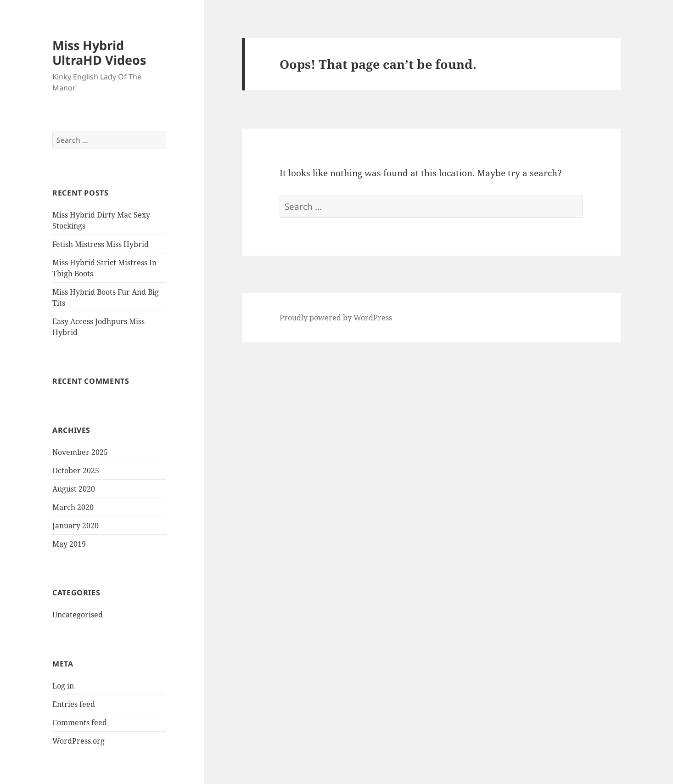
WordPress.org (79, 741)
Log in (63, 686)
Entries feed (74, 704)
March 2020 (73, 507)
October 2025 (76, 470)
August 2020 (74, 489)
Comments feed (80, 722)
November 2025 (80, 452)
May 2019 (69, 544)
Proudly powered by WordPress (336, 318)
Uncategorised (78, 615)
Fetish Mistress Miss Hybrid (101, 244)
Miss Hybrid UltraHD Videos (99, 53)
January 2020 (76, 526)
